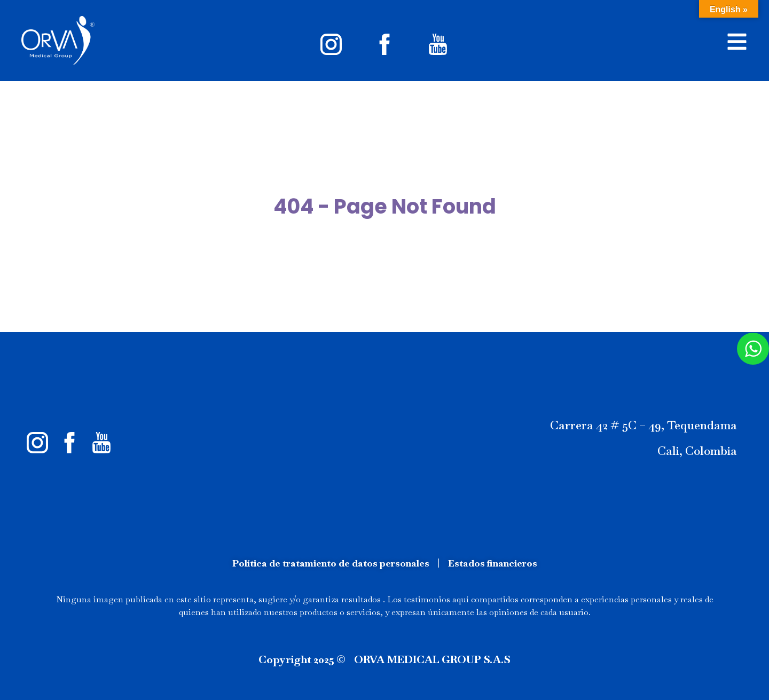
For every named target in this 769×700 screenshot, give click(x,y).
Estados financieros (493, 563)
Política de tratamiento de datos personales (331, 563)
